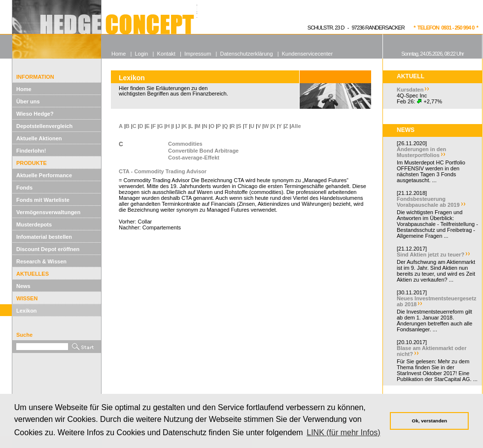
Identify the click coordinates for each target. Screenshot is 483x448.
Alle (296, 126)
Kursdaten (410, 90)
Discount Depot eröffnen (48, 249)
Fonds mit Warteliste (43, 200)
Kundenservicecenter (307, 54)
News (23, 286)
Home (24, 89)
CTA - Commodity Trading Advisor (163, 171)
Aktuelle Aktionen (39, 138)
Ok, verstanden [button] (430, 421)
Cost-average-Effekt (194, 158)
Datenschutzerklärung (247, 54)
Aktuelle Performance (44, 175)
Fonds (24, 188)
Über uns (28, 101)
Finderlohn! (31, 151)
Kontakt (166, 54)
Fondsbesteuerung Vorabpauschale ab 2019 (428, 202)
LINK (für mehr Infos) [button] (343, 432)
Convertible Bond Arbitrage (203, 151)
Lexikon (27, 311)
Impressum (198, 54)
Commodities (185, 144)
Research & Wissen (41, 261)
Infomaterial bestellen (44, 237)
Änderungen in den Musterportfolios (421, 152)
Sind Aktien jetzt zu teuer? (431, 255)
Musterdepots (34, 224)
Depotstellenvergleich (44, 126)
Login (141, 54)
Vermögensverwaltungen (48, 212)
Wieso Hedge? (35, 114)
